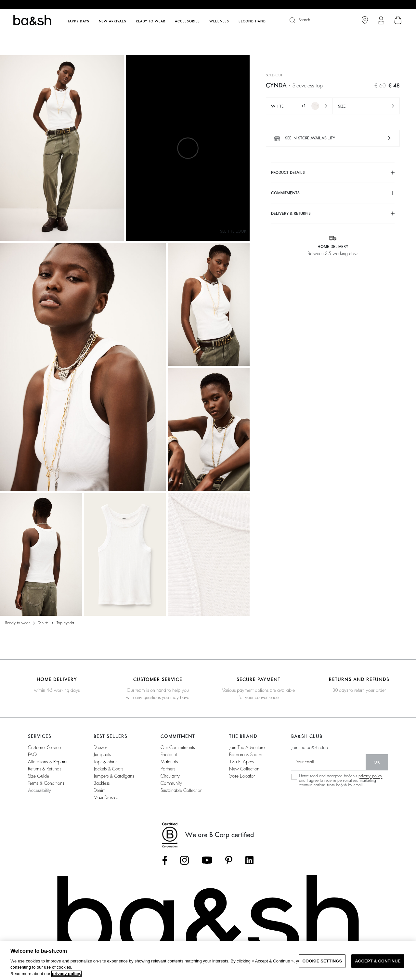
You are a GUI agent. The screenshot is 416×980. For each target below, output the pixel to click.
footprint (169, 754)
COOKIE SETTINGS (322, 961)
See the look (233, 231)
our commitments (178, 747)
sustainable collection (182, 790)
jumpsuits (102, 754)
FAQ (32, 754)
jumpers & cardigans (114, 776)
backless (102, 783)
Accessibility (39, 790)
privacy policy (370, 776)
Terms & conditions (46, 783)
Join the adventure (247, 747)
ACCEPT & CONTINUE (378, 961)
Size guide (39, 776)
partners (168, 769)
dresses (100, 747)
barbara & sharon (246, 754)
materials (169, 762)
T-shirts (43, 623)
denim (100, 790)
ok (377, 762)
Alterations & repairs (47, 762)
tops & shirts (105, 762)
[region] (208, 961)
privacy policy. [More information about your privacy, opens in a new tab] (66, 974)
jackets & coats (108, 769)
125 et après (241, 762)
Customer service (44, 747)
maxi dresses (106, 797)
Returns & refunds (45, 769)
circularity (170, 776)
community (171, 783)
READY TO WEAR (18, 623)
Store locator (242, 776)
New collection (244, 769)
